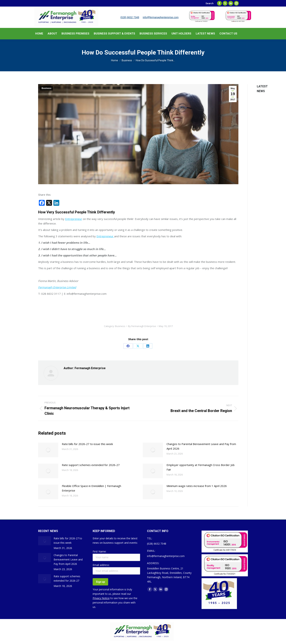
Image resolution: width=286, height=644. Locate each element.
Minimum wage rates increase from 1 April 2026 (197, 486)
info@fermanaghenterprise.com (161, 17)
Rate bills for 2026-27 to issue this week (87, 444)
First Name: (99, 551)
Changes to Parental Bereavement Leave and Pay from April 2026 (201, 446)
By (142, 326)
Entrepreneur (74, 219)
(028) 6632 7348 (130, 17)
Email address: (101, 565)
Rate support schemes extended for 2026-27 (91, 465)
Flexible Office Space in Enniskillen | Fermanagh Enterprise (91, 488)
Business (46, 88)
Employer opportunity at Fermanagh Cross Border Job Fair (201, 467)
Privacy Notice (101, 598)
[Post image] (48, 450)
